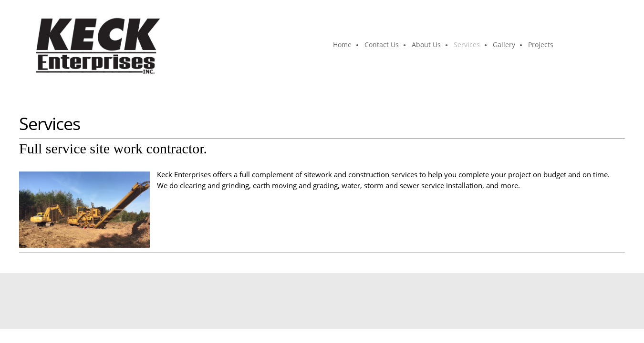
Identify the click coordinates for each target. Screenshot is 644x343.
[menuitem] (343, 45)
